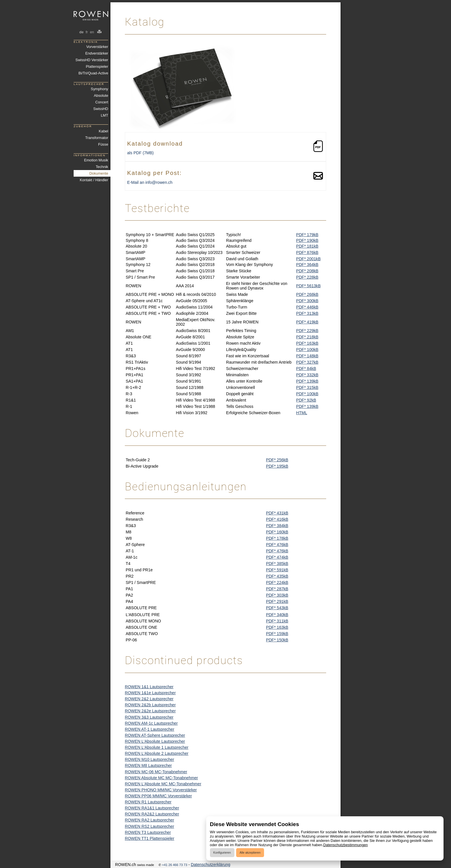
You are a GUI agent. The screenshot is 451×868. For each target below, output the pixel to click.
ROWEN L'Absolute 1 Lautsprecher (157, 747)
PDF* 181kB (307, 246)
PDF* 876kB (307, 252)
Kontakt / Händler (94, 180)
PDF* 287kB (277, 589)
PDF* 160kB (277, 532)
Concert (102, 102)
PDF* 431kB (277, 513)
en (92, 32)
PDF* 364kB (307, 265)
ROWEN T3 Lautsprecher (148, 832)
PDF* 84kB (306, 369)
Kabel (103, 131)
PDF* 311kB (277, 621)
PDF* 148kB (307, 356)
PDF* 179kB (307, 235)
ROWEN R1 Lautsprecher (148, 802)
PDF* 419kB (307, 322)
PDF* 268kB (307, 294)
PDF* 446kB (307, 307)
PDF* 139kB (307, 381)
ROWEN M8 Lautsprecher (148, 765)
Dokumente (99, 173)
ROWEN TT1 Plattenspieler (150, 838)
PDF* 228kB (307, 277)
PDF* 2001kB (308, 259)
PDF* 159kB (277, 634)
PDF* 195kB (277, 466)
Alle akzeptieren (250, 853)
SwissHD (101, 109)
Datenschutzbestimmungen (346, 845)
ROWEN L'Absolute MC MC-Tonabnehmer (163, 784)
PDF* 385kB (277, 564)
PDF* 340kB (277, 615)
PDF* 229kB (307, 331)
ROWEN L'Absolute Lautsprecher (155, 741)
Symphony (100, 89)
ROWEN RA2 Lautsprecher (149, 820)
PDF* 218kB (307, 337)
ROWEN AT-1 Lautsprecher (150, 729)
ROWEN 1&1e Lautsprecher (150, 693)
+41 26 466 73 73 (175, 865)
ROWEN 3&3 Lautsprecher (149, 717)
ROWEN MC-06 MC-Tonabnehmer (156, 772)
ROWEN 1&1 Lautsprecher (149, 687)
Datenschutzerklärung (211, 865)
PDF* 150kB (277, 640)
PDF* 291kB (277, 601)
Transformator (97, 138)
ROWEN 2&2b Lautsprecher (150, 705)
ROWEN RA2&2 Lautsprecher (152, 814)
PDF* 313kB (307, 313)
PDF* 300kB (307, 301)
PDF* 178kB (277, 538)
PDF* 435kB (277, 576)
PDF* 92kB (306, 400)
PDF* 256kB (277, 460)
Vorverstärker (97, 47)
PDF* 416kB (277, 519)
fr (87, 32)
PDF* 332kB (307, 375)
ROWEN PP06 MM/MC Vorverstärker (158, 796)
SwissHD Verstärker (92, 60)
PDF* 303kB (277, 595)
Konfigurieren (222, 853)
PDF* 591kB (277, 570)
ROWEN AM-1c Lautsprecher (151, 723)
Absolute (101, 96)
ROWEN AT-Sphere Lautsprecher (155, 735)
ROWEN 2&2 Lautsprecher (149, 699)
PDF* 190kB (307, 240)
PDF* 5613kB (308, 286)
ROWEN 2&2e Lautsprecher (150, 711)
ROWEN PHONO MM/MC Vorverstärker (161, 790)
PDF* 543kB (277, 608)
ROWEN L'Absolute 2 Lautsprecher (157, 753)
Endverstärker (97, 53)
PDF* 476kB (277, 545)
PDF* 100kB (307, 350)
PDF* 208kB (307, 271)
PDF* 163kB (307, 343)
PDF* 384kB (277, 526)
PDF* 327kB (307, 362)
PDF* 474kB (277, 557)
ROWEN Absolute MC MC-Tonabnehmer (161, 778)
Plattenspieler (97, 66)
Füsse (103, 144)
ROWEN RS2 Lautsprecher (149, 826)
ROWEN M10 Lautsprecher (149, 759)
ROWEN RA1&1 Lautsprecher (152, 808)
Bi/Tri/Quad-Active (93, 73)
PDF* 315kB (307, 387)
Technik (102, 167)
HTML (302, 413)
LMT (104, 115)
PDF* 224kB (277, 582)
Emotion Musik (96, 160)
